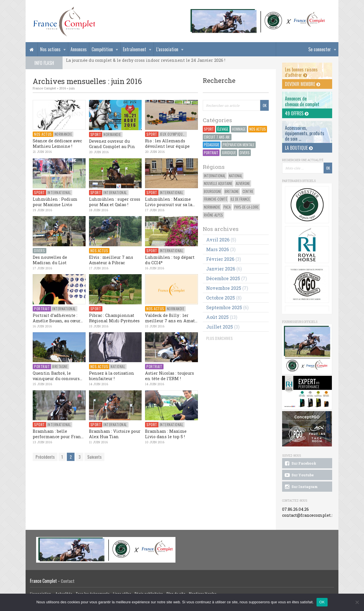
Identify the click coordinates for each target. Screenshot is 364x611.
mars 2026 (218, 249)
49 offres (297, 113)
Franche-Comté (216, 199)
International (215, 176)
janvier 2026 (221, 269)
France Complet (44, 88)
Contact (68, 581)
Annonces (79, 49)
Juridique (229, 153)
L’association (167, 49)
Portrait (211, 153)
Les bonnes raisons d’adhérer (301, 72)
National (236, 176)
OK (322, 602)
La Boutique (299, 148)
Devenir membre (303, 84)
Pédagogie (212, 145)
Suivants (94, 457)
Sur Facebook (300, 464)
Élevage (223, 129)
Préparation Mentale (239, 145)
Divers (245, 153)
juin (72, 88)
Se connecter (320, 49)
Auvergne (243, 183)
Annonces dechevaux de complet (302, 101)
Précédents (45, 457)
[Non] (357, 602)
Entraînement (135, 49)
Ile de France (240, 199)
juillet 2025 (220, 327)
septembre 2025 (224, 307)
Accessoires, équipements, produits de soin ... (305, 133)
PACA (227, 207)
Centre (248, 191)
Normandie (212, 207)
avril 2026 (218, 240)
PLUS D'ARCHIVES (219, 338)
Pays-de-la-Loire (247, 207)
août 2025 (217, 317)
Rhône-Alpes (213, 215)
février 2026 (220, 259)
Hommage (239, 129)
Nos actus (258, 129)
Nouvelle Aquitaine (218, 183)
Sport (209, 129)
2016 (63, 88)
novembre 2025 (224, 288)
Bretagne (232, 191)
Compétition (102, 49)
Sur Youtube (299, 475)
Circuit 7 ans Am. (217, 137)
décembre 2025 (223, 278)
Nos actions (50, 49)
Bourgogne (213, 191)
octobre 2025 (221, 298)
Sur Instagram (301, 487)
